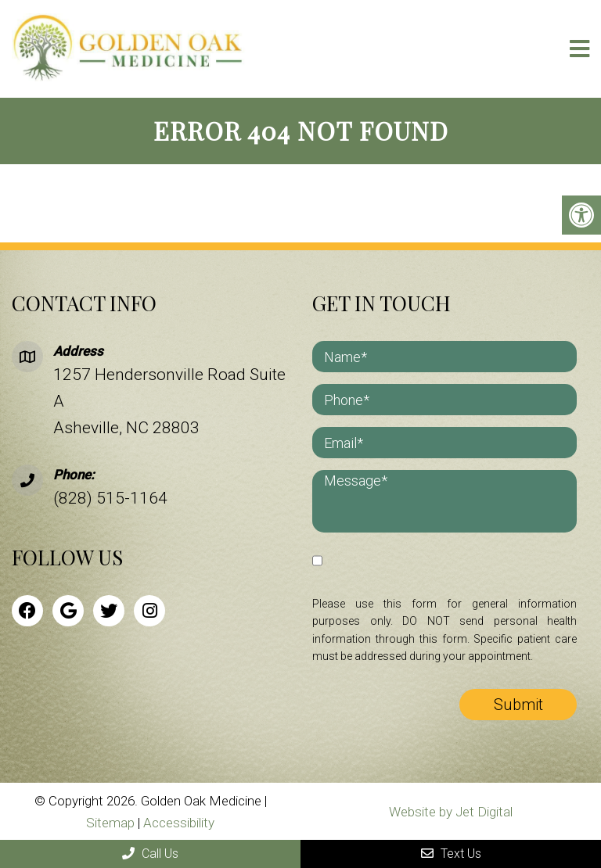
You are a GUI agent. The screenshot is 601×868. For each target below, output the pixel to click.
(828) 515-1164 (110, 498)
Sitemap (110, 823)
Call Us (150, 854)
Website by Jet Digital (451, 812)
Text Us (451, 854)
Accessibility (179, 823)
